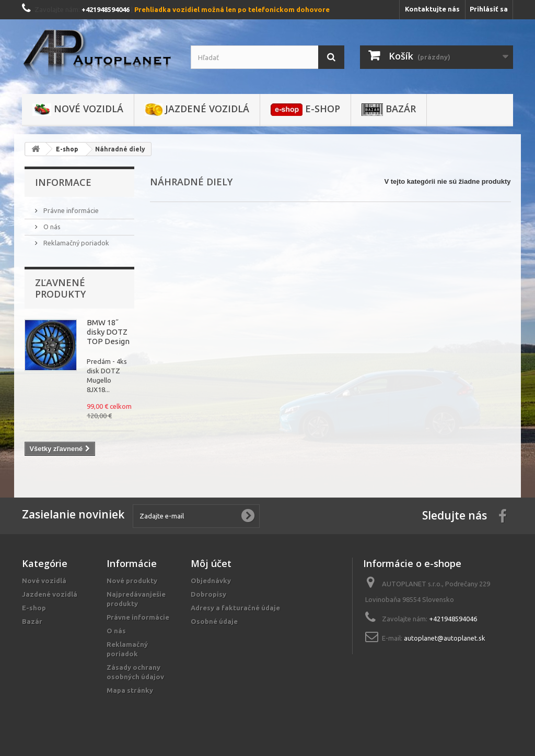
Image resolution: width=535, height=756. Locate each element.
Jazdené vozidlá (197, 109)
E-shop (305, 109)
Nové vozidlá (78, 109)
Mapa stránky (130, 690)
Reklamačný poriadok (75, 243)
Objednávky (211, 581)
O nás (51, 227)
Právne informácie (70, 210)
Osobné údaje (214, 621)
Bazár (389, 109)
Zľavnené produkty (60, 288)
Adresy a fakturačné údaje (235, 608)
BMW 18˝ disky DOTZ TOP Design (108, 332)
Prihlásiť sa (489, 9)
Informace (63, 182)
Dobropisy (208, 594)
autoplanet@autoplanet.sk (445, 638)
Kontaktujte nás (432, 9)
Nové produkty (132, 581)
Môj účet (211, 563)
